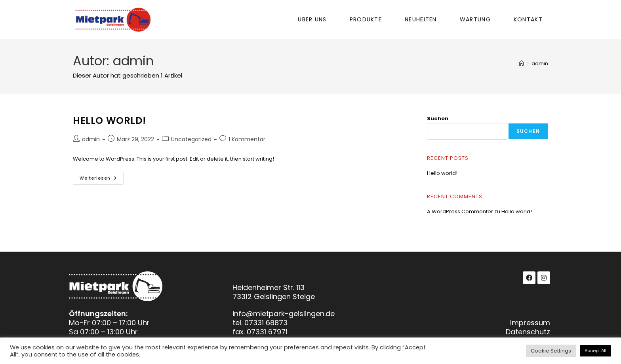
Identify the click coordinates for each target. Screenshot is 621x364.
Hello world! (109, 120)
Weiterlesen (102, 176)
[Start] (521, 64)
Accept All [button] (595, 351)
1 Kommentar (247, 139)
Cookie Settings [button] (551, 351)
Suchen (438, 118)
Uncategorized (191, 139)
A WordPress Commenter (460, 211)
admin (540, 64)
